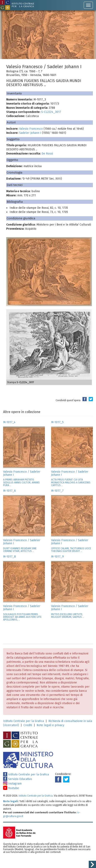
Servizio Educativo (18, 779)
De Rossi (47, 154)
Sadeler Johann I (30, 133)
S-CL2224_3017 (51, 112)
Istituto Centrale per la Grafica (23, 721)
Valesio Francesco (31, 129)
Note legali (10, 801)
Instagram (12, 784)
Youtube (11, 788)
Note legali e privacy (50, 725)
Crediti (28, 725)
